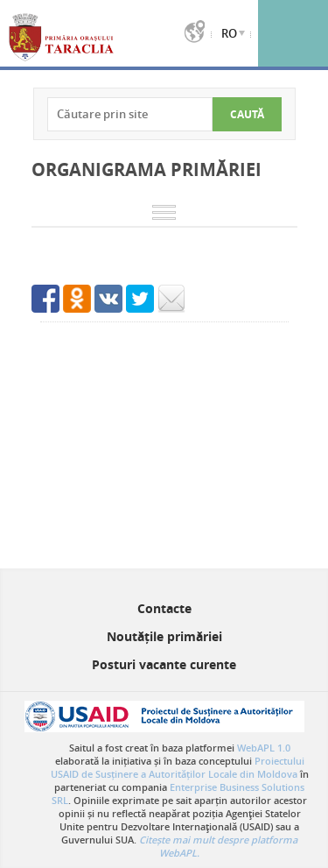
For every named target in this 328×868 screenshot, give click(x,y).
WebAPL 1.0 (264, 748)
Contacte (164, 608)
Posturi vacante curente (164, 664)
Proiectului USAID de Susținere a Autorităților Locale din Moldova (178, 767)
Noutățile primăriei (164, 636)
